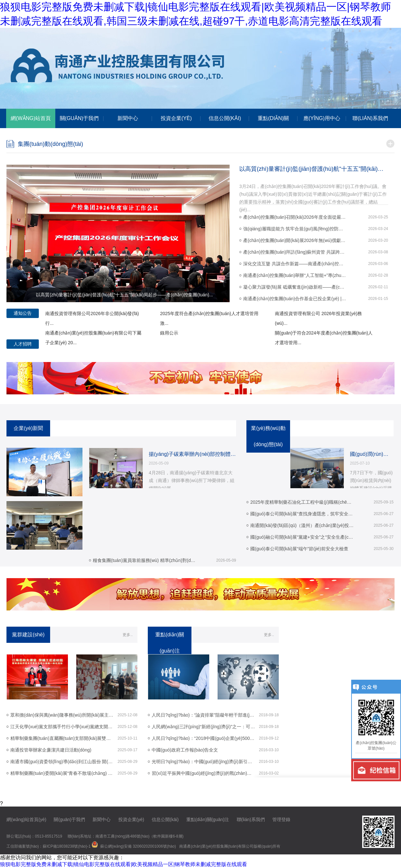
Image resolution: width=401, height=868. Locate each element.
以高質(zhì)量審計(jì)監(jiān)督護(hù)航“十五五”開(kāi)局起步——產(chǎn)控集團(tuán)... (314, 169)
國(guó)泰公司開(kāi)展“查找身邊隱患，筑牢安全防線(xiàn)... (302, 514)
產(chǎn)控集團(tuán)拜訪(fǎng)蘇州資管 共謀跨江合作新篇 (295, 252)
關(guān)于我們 (69, 819)
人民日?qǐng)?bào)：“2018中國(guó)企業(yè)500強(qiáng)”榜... (203, 738)
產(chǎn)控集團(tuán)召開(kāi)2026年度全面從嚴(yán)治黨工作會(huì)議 (295, 217)
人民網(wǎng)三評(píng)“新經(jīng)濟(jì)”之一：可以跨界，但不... (203, 727)
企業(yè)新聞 (28, 428)
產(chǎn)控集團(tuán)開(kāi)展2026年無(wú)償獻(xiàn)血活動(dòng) (295, 240)
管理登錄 (281, 819)
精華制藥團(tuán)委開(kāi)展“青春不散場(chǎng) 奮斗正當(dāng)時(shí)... (62, 773)
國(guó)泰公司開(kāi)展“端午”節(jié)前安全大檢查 (299, 549)
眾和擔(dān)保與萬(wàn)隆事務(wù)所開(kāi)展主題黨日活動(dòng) (62, 715)
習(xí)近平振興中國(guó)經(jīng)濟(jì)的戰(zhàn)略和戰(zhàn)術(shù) (203, 773)
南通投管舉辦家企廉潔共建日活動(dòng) (51, 750)
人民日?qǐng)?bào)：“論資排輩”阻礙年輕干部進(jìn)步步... (203, 715)
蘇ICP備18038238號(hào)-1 (67, 846)
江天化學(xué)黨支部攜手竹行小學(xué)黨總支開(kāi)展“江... (62, 727)
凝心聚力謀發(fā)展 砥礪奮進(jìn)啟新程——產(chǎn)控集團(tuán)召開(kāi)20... (295, 287)
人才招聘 (23, 344)
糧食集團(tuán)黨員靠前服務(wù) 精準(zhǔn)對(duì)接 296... (145, 560)
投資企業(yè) (131, 819)
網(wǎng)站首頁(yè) (26, 819)
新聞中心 (102, 819)
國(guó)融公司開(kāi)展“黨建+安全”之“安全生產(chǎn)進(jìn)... (302, 537)
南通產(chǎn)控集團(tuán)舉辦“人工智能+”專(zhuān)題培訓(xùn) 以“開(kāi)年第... (295, 275)
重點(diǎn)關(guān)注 (208, 819)
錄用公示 (169, 333)
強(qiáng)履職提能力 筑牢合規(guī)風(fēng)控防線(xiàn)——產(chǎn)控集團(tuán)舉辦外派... (295, 229)
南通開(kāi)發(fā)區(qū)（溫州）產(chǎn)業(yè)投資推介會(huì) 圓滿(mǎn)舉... (302, 525)
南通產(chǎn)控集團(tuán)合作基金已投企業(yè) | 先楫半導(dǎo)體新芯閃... (295, 299)
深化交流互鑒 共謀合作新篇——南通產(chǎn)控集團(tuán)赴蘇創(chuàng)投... (295, 264)
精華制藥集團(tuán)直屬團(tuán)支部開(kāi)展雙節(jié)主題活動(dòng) (62, 738)
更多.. (128, 635)
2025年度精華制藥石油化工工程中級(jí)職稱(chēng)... (302, 502)
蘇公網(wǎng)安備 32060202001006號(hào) (138, 846)
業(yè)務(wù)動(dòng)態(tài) (268, 436)
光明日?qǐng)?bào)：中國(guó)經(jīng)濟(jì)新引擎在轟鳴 (203, 762)
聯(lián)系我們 (251, 819)
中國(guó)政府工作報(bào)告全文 (185, 750)
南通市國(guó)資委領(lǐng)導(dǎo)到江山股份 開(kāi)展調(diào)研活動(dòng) (62, 762)
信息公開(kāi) (165, 819)
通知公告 (23, 313)
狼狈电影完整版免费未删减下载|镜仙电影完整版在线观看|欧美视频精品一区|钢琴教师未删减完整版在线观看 (124, 864)
